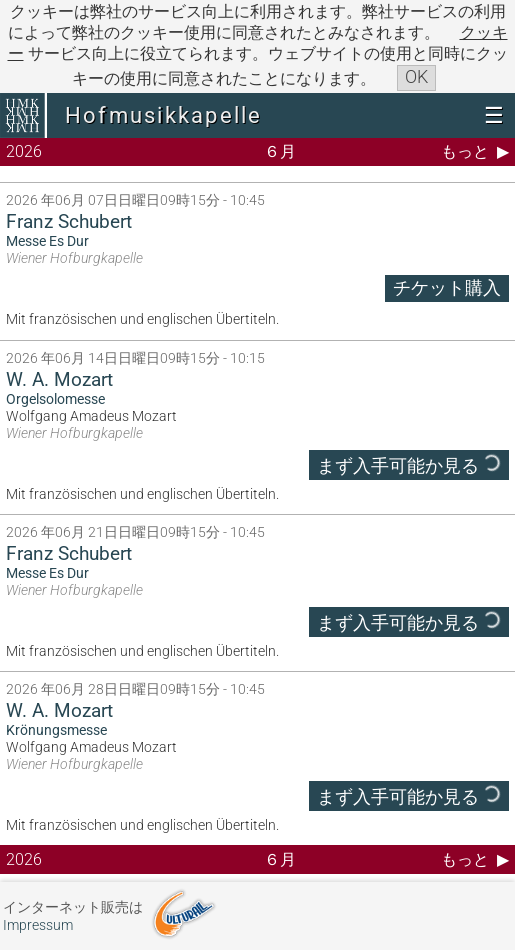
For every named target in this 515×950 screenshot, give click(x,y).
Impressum (38, 925)
